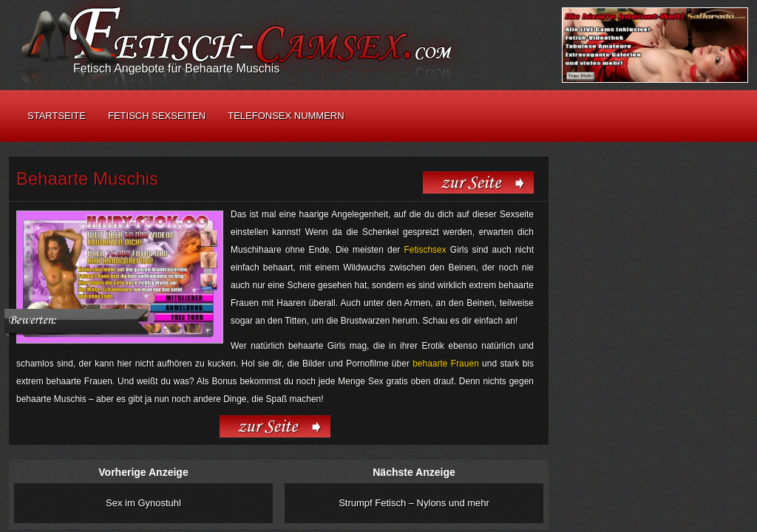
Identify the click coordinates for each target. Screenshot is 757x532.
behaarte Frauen (446, 364)
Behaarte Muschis (87, 178)
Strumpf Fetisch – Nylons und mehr (414, 503)
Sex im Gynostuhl (143, 503)
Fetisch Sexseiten (157, 116)
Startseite (57, 116)
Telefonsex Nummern (286, 116)
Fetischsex (425, 250)
